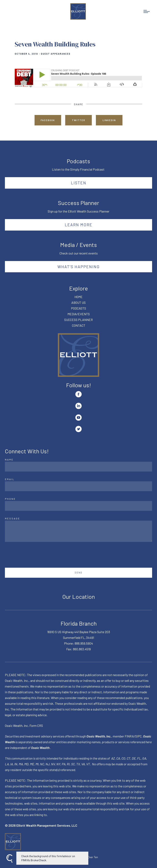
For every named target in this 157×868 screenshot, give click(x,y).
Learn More (79, 225)
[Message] (78, 531)
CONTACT (79, 325)
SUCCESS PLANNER (78, 320)
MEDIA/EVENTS (79, 314)
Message (12, 518)
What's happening (79, 267)
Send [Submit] (79, 572)
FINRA (129, 736)
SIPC (138, 736)
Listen (79, 183)
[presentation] (36, 555)
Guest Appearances (56, 54)
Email (10, 479)
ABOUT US (78, 302)
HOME (78, 297)
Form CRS (36, 726)
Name (9, 459)
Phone (10, 499)
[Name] (78, 467)
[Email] (78, 486)
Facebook (48, 120)
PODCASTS (78, 308)
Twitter (79, 120)
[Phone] (78, 506)
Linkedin (109, 120)
